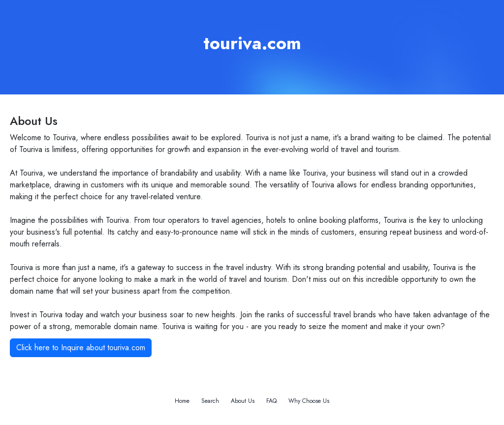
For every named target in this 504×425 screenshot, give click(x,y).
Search (210, 401)
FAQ (271, 401)
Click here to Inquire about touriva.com (81, 348)
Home (182, 401)
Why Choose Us (309, 401)
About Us (243, 401)
